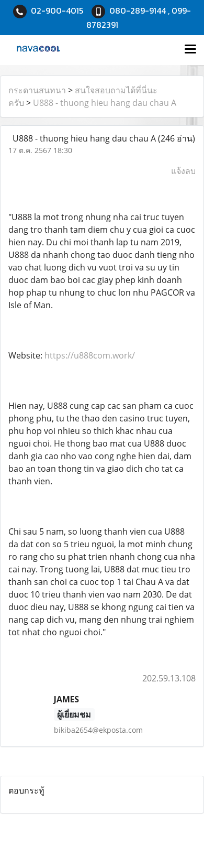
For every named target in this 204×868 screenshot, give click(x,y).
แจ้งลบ (183, 171)
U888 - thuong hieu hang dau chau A (105, 103)
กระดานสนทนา (37, 90)
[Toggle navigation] (190, 50)
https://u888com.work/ (90, 355)
